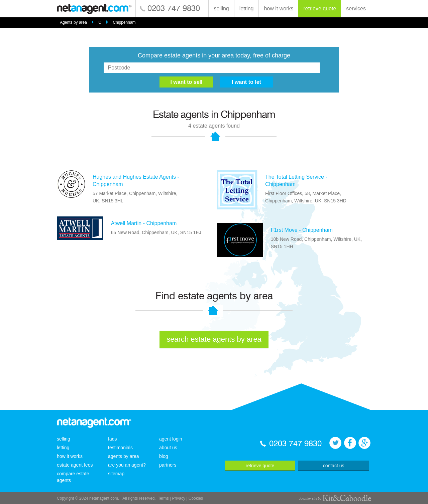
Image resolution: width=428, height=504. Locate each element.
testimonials (120, 448)
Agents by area (73, 22)
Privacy (179, 498)
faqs (112, 439)
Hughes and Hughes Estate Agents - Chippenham (136, 181)
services (356, 9)
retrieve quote (320, 9)
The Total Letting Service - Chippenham (296, 181)
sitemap (116, 474)
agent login (171, 439)
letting (247, 9)
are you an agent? (127, 465)
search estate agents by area (214, 339)
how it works (279, 9)
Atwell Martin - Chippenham (144, 223)
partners (168, 465)
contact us (334, 466)
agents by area (124, 456)
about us (168, 448)
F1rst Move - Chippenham (302, 230)
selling (221, 9)
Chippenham (124, 22)
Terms (163, 498)
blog (164, 456)
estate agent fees (75, 465)
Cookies (196, 498)
